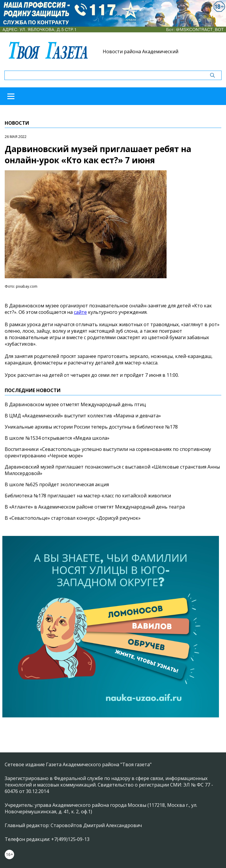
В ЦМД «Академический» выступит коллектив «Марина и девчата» (83, 416)
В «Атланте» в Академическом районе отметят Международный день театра (95, 507)
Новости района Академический (141, 51)
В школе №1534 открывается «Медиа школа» (57, 438)
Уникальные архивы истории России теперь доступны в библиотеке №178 (91, 427)
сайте (80, 312)
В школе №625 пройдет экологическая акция (57, 484)
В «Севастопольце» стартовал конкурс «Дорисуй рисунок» (73, 518)
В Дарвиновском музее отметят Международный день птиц (75, 404)
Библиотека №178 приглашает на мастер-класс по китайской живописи (88, 496)
